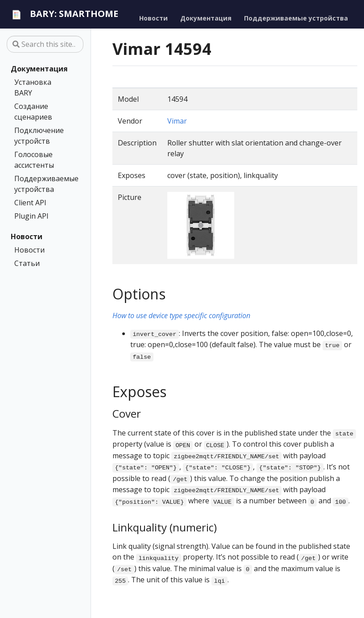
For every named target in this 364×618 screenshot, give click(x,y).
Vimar (177, 121)
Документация (39, 69)
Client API (30, 203)
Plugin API (31, 216)
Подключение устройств (39, 136)
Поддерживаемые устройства (43, 184)
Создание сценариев (33, 112)
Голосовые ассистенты (34, 160)
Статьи (27, 263)
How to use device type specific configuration (181, 315)
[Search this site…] (45, 44)
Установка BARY (33, 87)
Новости (27, 236)
